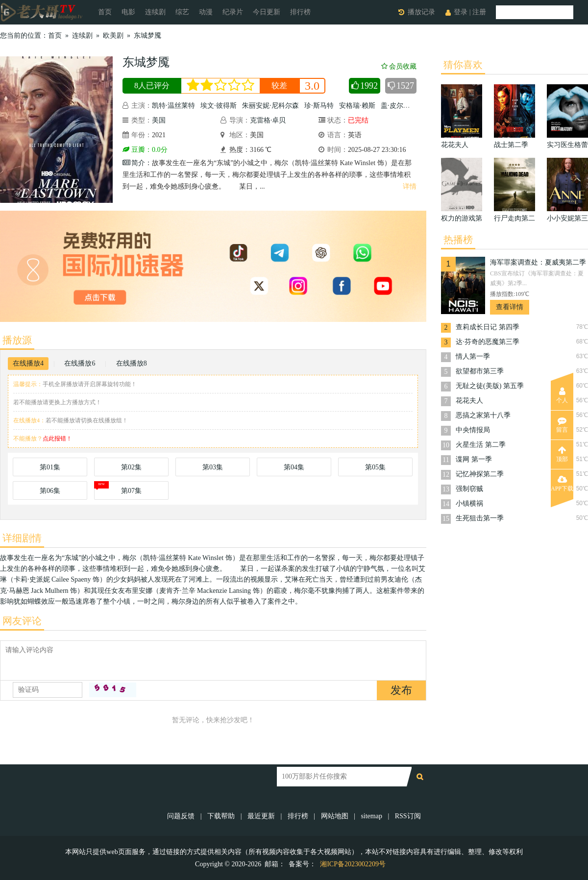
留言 (562, 425)
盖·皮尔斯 (395, 106)
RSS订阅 (408, 816)
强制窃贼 (469, 489)
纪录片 (233, 12)
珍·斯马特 (319, 106)
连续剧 (155, 12)
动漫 (206, 12)
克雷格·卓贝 (268, 120)
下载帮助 (221, 816)
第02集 (131, 467)
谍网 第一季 (474, 459)
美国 (159, 120)
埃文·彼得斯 (219, 106)
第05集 (375, 467)
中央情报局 (473, 430)
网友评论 (22, 621)
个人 (562, 395)
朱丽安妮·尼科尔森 (270, 106)
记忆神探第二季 (480, 474)
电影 (128, 12)
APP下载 (562, 484)
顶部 (562, 454)
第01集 (50, 467)
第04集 (294, 467)
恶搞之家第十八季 (483, 415)
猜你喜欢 (463, 65)
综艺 (182, 12)
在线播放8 (132, 363)
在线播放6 (80, 363)
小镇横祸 (469, 503)
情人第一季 (473, 356)
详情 (410, 186)
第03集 (213, 467)
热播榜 (458, 240)
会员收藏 (399, 66)
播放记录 (421, 12)
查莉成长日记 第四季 (488, 327)
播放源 (17, 340)
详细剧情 (22, 538)
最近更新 (261, 816)
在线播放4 (28, 363)
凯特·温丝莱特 (173, 106)
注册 (479, 12)
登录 (461, 12)
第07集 (131, 491)
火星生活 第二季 (481, 445)
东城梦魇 (147, 36)
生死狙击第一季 (480, 518)
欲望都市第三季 (480, 371)
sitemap (371, 816)
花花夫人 (469, 401)
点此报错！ (57, 439)
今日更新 (267, 12)
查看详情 (510, 307)
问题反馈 (182, 816)
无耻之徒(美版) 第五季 (490, 386)
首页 (105, 12)
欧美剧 (113, 36)
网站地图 (335, 816)
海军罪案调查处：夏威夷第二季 (538, 262)
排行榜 (300, 12)
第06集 (50, 491)
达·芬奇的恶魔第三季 (488, 342)
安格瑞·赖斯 (357, 106)
